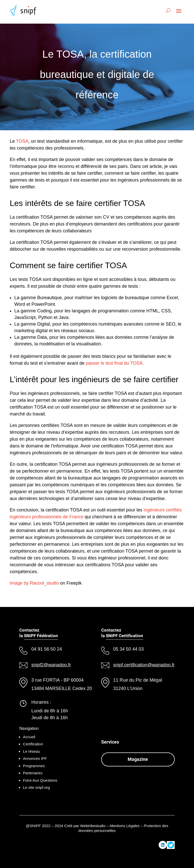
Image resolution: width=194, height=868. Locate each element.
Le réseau (31, 751)
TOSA (22, 141)
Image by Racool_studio (34, 583)
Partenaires (33, 773)
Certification (33, 744)
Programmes (34, 766)
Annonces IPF (35, 758)
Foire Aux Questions (40, 780)
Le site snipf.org (36, 787)
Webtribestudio (93, 826)
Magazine (138, 759)
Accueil (29, 737)
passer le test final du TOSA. (115, 363)
